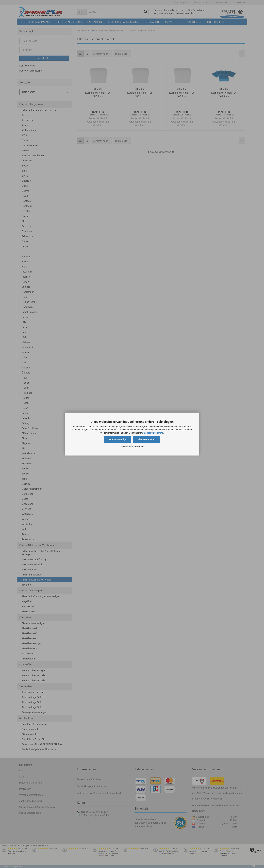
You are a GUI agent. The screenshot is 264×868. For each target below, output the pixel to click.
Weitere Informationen (132, 447)
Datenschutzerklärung (153, 433)
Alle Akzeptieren (146, 439)
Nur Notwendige (118, 439)
